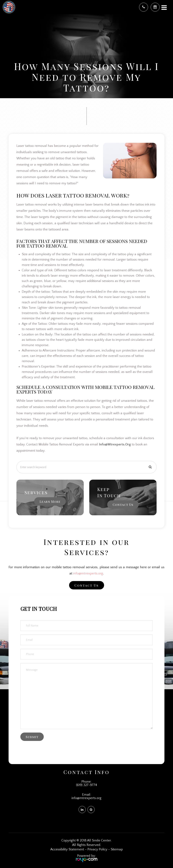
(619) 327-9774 (86, 785)
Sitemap (117, 849)
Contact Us (123, 504)
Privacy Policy (97, 849)
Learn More (50, 501)
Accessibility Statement (67, 849)
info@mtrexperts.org (88, 573)
